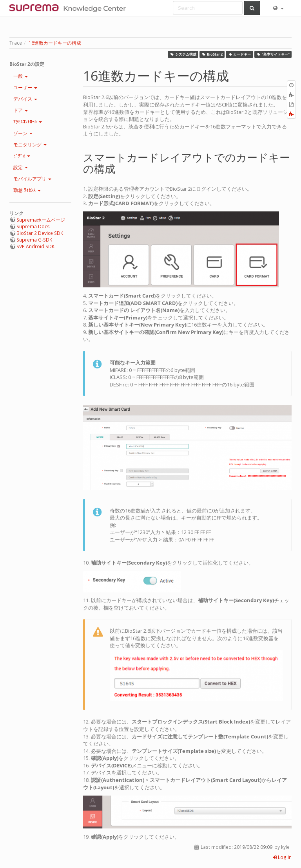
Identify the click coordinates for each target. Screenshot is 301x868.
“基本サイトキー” (273, 54)
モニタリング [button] (30, 145)
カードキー (240, 54)
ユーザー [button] (25, 88)
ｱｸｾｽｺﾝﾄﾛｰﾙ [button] (28, 122)
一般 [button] (21, 76)
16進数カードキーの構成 (55, 43)
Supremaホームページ (41, 220)
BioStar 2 (212, 54)
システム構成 (183, 54)
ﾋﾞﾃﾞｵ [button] (22, 156)
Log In (282, 857)
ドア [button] (21, 110)
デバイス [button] (25, 99)
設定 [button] (21, 167)
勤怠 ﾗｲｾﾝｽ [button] (27, 190)
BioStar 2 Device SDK (40, 233)
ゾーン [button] (23, 133)
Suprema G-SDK (34, 240)
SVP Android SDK (35, 246)
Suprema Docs (33, 226)
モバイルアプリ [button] (32, 179)
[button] (278, 8)
